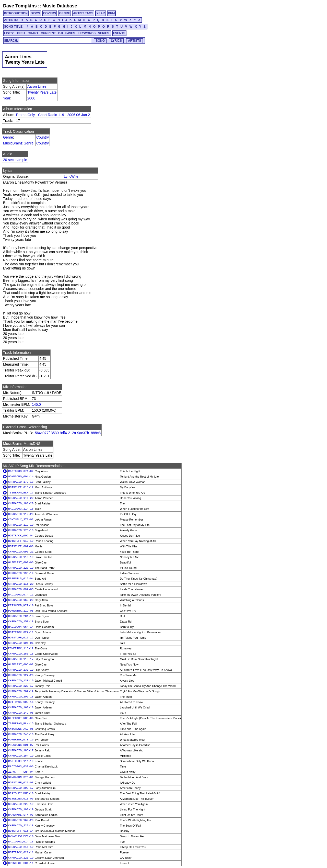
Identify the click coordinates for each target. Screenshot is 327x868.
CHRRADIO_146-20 (21, 498)
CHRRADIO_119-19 (21, 525)
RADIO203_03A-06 (21, 766)
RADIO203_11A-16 (21, 509)
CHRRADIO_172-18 (21, 482)
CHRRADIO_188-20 (21, 503)
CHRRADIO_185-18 (21, 654)
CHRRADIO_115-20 (21, 584)
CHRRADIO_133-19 (21, 681)
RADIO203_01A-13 (21, 842)
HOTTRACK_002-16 (21, 702)
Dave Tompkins (20, 6)
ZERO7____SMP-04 (21, 772)
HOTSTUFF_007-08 (21, 546)
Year (7, 98)
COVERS (50, 13)
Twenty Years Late (42, 92)
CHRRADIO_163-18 (21, 707)
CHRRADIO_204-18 (21, 616)
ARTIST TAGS (83, 13)
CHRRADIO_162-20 (21, 820)
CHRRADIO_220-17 (21, 686)
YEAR (101, 13)
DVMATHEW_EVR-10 (21, 836)
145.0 (36, 404)
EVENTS (119, 33)
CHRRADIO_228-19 (21, 568)
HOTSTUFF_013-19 (21, 541)
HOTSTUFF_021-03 (21, 783)
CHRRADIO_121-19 (21, 858)
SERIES (104, 33)
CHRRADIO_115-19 (21, 557)
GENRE (65, 13)
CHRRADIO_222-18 (21, 826)
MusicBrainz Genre (18, 143)
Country (43, 137)
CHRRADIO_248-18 (21, 734)
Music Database (60, 6)
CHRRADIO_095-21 (21, 552)
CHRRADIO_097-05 (21, 589)
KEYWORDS (87, 33)
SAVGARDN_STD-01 (21, 777)
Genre (8, 137)
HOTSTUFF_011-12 (21, 638)
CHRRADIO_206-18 (21, 697)
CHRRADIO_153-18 (21, 622)
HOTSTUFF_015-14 (21, 831)
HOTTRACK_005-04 (21, 536)
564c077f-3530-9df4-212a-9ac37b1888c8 (68, 433)
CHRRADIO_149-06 (21, 713)
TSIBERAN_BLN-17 (21, 493)
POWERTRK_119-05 (21, 611)
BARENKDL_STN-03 (21, 815)
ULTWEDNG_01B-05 (21, 799)
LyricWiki (71, 176)
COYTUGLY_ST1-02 (21, 520)
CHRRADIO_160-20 (21, 600)
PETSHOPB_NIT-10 (21, 605)
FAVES (70, 33)
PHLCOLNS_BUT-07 (21, 745)
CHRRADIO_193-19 (21, 809)
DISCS (35, 13)
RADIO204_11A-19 (21, 761)
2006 (31, 98)
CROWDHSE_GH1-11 (21, 863)
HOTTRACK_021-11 (21, 852)
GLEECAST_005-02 (21, 664)
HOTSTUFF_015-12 (21, 487)
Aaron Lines (37, 86)
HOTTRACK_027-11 (21, 632)
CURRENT (48, 33)
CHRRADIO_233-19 (21, 670)
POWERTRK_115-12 (21, 648)
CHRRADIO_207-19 (21, 691)
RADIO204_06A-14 (21, 627)
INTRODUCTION (16, 13)
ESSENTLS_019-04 (21, 579)
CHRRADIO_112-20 (21, 514)
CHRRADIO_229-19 (21, 804)
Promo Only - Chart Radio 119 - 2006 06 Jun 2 (53, 115)
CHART (33, 33)
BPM (112, 13)
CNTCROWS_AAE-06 (21, 729)
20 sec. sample (15, 160)
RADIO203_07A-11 (21, 595)
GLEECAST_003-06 (21, 562)
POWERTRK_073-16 (21, 740)
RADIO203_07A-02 (21, 471)
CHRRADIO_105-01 (21, 643)
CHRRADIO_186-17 (21, 750)
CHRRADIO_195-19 (21, 573)
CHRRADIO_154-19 (21, 756)
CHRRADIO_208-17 (21, 788)
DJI (61, 33)
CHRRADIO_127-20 (21, 675)
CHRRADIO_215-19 (21, 847)
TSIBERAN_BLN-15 (21, 724)
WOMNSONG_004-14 (21, 477)
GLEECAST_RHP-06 (21, 718)
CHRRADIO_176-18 (21, 530)
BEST (21, 33)
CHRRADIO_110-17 (21, 659)
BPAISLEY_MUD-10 (21, 793)
